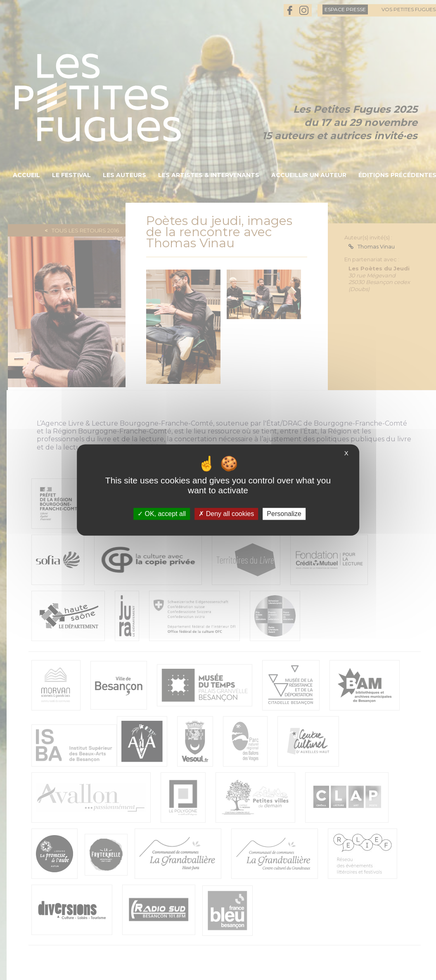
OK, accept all (162, 514)
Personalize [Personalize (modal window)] (284, 514)
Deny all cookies (226, 514)
